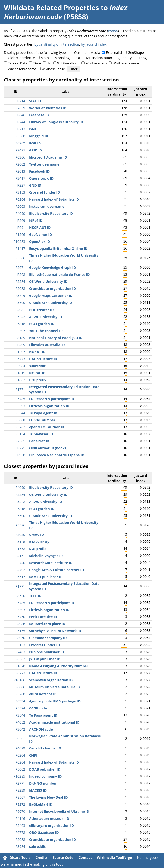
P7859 (20, 108)
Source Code (63, 857)
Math (45, 58)
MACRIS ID (38, 790)
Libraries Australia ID (47, 345)
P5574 (20, 708)
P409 (21, 345)
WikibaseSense (53, 69)
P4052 (20, 722)
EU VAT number (42, 420)
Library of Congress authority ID (56, 122)
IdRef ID (36, 220)
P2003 (20, 206)
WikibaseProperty (22, 69)
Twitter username (44, 164)
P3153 (20, 192)
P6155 (20, 631)
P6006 (20, 687)
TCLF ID (35, 596)
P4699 (20, 748)
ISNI (32, 129)
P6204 (20, 755)
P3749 (20, 296)
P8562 (20, 659)
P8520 (20, 596)
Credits (41, 857)
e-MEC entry (39, 542)
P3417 (20, 178)
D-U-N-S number (43, 783)
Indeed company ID (45, 776)
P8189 (20, 338)
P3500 (20, 136)
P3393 (20, 406)
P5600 (20, 303)
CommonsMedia (87, 52)
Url (49, 63)
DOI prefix (38, 380)
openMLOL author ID (47, 427)
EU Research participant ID (52, 399)
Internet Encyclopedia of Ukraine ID (59, 811)
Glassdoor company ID (48, 638)
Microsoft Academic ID (48, 157)
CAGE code (38, 708)
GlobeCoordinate (21, 58)
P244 (21, 122)
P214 (21, 101)
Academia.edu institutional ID (54, 722)
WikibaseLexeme (126, 63)
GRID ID (35, 150)
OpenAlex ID (39, 242)
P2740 (20, 563)
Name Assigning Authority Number (59, 666)
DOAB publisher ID (45, 769)
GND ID (35, 185)
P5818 (20, 324)
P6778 (20, 832)
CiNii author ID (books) (48, 448)
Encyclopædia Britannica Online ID (58, 249)
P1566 (20, 235)
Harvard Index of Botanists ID (54, 199)
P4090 (20, 213)
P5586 (20, 258)
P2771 (20, 783)
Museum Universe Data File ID (55, 687)
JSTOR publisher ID (45, 659)
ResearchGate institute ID (51, 563)
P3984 (20, 366)
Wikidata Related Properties (51, 8)
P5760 (20, 617)
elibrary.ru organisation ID (51, 825)
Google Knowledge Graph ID (53, 267)
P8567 (20, 797)
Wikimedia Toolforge (114, 857)
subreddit (37, 366)
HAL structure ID (43, 359)
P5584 (20, 282)
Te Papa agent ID (43, 413)
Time (37, 63)
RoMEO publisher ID (46, 577)
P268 (21, 275)
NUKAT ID (37, 352)
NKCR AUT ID (40, 227)
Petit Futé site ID (43, 617)
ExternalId (114, 52)
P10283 (19, 242)
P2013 (20, 171)
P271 (21, 448)
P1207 (20, 352)
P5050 (20, 535)
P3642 (20, 729)
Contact (85, 857)
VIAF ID (35, 101)
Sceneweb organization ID (51, 680)
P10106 (19, 680)
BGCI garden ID (42, 324)
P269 (21, 220)
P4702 (20, 570)
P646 (21, 115)
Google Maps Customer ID (51, 296)
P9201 (20, 739)
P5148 (20, 542)
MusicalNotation (99, 58)
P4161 (20, 556)
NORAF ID (37, 373)
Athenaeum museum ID (49, 818)
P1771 (20, 389)
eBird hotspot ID (43, 694)
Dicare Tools (20, 857)
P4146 (20, 818)
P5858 (113, 31)
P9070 (20, 811)
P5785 (20, 399)
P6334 (20, 701)
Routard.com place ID (47, 624)
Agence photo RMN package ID (55, 701)
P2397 (20, 331)
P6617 (20, 577)
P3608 (20, 420)
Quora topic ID (41, 178)
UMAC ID (36, 535)
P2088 (20, 289)
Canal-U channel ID (45, 748)
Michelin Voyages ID (46, 556)
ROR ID (35, 143)
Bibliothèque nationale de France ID (59, 275)
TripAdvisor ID (41, 434)
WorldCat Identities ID (48, 108)
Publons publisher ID (47, 652)
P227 (21, 185)
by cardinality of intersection (57, 44)
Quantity (125, 58)
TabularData (18, 63)
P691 (21, 227)
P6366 (20, 157)
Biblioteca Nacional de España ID (57, 455)
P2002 (20, 164)
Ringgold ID (39, 136)
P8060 (20, 638)
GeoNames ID (41, 235)
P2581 (20, 441)
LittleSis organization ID (49, 406)
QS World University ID (48, 282)
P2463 (20, 825)
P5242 (20, 317)
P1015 (20, 373)
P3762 (20, 427)
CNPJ (33, 755)
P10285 (19, 776)
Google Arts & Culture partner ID (57, 570)
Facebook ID (39, 171)
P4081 (20, 310)
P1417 (20, 249)
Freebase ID (39, 115)
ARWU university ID (46, 317)
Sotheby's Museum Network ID (55, 631)
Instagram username (47, 206)
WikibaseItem (96, 63)
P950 (21, 455)
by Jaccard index (94, 44)
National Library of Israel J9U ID (56, 338)
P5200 (20, 694)
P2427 (20, 150)
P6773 (20, 359)
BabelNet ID (39, 441)
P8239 (20, 790)
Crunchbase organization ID (52, 289)
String (142, 58)
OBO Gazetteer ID (44, 832)
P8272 (20, 804)
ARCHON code (41, 729)
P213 (21, 129)
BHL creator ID (41, 310)
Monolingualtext (68, 58)
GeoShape (136, 52)
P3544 (20, 413)
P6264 (20, 199)
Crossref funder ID (45, 192)
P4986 (20, 624)
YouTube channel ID (46, 331)
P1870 (20, 666)
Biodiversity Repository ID (51, 213)
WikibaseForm (68, 63)
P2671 (20, 267)
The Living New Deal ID (48, 797)
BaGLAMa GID (41, 804)
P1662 (20, 380)
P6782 (20, 143)
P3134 (20, 434)
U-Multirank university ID (51, 303)
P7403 (20, 652)
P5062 (20, 769)
